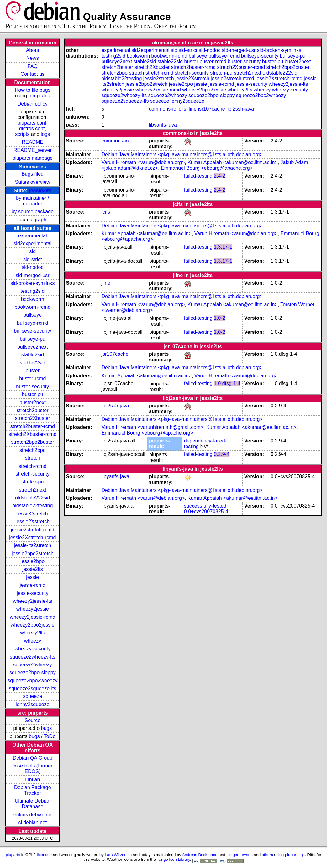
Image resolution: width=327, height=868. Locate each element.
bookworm (33, 299)
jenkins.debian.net (32, 815)
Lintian (32, 780)
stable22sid (32, 363)
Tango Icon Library (173, 859)
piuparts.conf (32, 123)
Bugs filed (33, 174)
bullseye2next (33, 347)
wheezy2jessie (33, 609)
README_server (33, 150)
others (267, 855)
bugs (47, 728)
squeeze (33, 696)
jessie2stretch (33, 514)
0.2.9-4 (222, 454)
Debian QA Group (33, 758)
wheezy (33, 641)
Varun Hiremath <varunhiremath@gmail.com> (152, 427)
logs (45, 134)
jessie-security (32, 593)
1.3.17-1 (223, 247)
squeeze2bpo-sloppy (33, 672)
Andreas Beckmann (200, 855)
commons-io (163, 109)
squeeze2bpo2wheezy (32, 681)
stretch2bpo (33, 450)
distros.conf (32, 129)
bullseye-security (32, 331)
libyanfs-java (163, 125)
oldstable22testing (32, 506)
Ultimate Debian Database (33, 804)
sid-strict (33, 259)
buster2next (33, 403)
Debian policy (33, 104)
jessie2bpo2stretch (32, 553)
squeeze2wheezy (33, 665)
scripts (22, 134)
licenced (45, 855)
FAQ (33, 66)
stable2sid (33, 355)
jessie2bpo (33, 561)
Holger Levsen (240, 855)
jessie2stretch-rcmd (32, 530)
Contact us (33, 74)
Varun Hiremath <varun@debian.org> (143, 162)
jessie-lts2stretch (32, 545)
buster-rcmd (32, 378)
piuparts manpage (33, 158)
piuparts (13, 855)
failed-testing (198, 176)
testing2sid (33, 291)
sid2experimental (32, 243)
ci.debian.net (32, 822)
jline (192, 109)
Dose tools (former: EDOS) (33, 769)
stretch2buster (32, 410)
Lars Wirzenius (118, 855)
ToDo (50, 736)
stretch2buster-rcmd (33, 426)
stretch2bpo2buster (32, 442)
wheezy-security (32, 649)
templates (39, 96)
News (33, 58)
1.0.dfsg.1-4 (227, 383)
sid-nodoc (32, 267)
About (33, 50)
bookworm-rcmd (32, 307)
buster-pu (33, 394)
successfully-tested (205, 506)
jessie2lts (40, 191)
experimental (33, 236)
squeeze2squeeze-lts (32, 688)
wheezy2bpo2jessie (33, 625)
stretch (33, 458)
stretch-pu (32, 482)
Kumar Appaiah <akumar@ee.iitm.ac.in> (233, 162)
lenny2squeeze (33, 704)
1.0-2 (219, 318)
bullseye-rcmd (33, 323)
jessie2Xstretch (33, 522)
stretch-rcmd (32, 466)
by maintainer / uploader (32, 201)
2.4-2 (219, 176)
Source (32, 720)
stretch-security (33, 474)
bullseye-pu (33, 339)
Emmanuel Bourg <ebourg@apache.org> (207, 168)
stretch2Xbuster (33, 418)
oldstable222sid (32, 498)
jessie (32, 577)
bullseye (32, 315)
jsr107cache (211, 109)
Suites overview (33, 182)
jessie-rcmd (33, 585)
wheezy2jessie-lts (32, 601)
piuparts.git (295, 855)
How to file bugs (33, 90)
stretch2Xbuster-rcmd (32, 434)
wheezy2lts (32, 633)
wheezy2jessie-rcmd (32, 617)
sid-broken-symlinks (32, 283)
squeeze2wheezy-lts (32, 657)
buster (33, 371)
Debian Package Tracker (32, 790)
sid (33, 251)
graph (40, 220)
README (33, 142)
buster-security (32, 387)
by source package (33, 212)
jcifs (182, 109)
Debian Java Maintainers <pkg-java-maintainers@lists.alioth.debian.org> (182, 155)
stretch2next (32, 490)
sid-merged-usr (33, 275)
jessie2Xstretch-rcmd (32, 537)
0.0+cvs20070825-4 (206, 512)
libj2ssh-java (240, 109)
